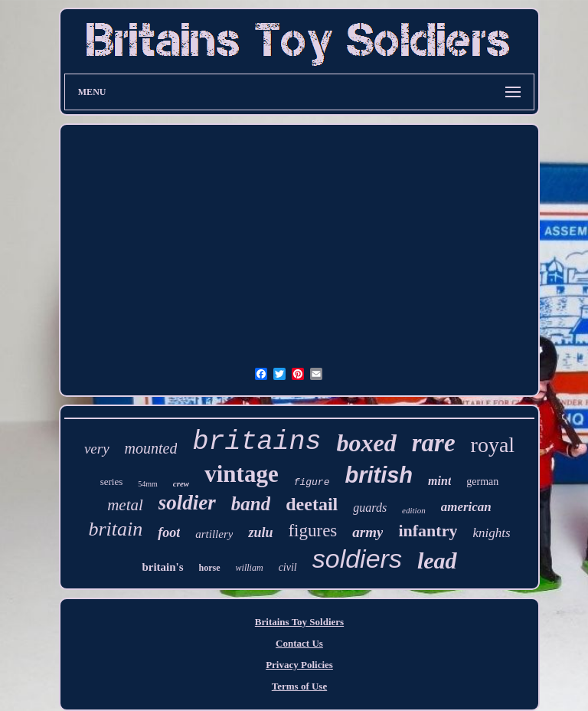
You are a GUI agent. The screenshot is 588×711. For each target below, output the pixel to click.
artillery (214, 534)
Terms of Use (299, 686)
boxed (367, 443)
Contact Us (299, 643)
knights (491, 533)
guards (370, 508)
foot (169, 532)
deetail (312, 504)
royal (493, 445)
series (112, 482)
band (251, 504)
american (466, 507)
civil (288, 567)
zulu (260, 532)
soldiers (357, 559)
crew (181, 483)
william (250, 568)
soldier (187, 503)
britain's (162, 567)
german (482, 482)
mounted (151, 448)
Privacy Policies (299, 665)
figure (312, 482)
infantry (428, 531)
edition (414, 510)
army (367, 532)
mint (439, 481)
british (379, 475)
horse (210, 568)
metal (125, 505)
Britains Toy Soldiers (299, 622)
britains (256, 442)
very (97, 449)
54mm (148, 484)
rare (434, 443)
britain (115, 529)
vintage (241, 474)
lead (437, 560)
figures (312, 531)
